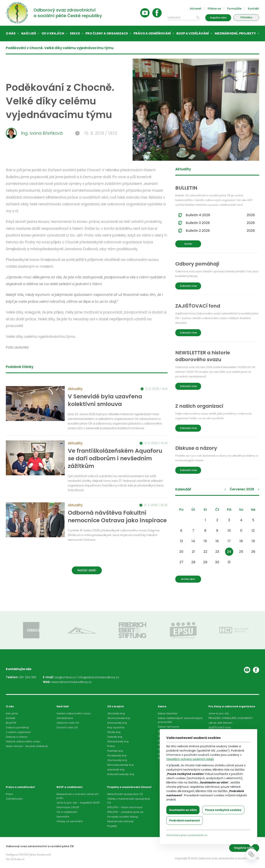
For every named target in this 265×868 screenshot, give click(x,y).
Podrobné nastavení (185, 820)
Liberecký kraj (116, 770)
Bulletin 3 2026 (220, 223)
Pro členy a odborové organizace (232, 706)
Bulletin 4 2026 (220, 215)
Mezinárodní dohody (120, 821)
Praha (111, 746)
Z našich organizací (18, 732)
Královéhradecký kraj (121, 774)
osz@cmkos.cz (65, 677)
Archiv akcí (188, 579)
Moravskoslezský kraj (120, 765)
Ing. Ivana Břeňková (34, 133)
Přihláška (246, 17)
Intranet (196, 9)
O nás (11, 33)
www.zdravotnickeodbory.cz (71, 682)
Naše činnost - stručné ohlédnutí (27, 746)
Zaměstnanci (65, 718)
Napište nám (218, 18)
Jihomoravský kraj (119, 718)
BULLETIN (11, 723)
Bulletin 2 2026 (220, 231)
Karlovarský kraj (117, 723)
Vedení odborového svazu (74, 713)
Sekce (75, 33)
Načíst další (87, 570)
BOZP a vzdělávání (193, 33)
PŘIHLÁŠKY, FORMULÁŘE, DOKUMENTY (231, 718)
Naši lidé (29, 33)
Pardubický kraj (117, 756)
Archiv (188, 244)
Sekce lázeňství (168, 713)
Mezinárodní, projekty (235, 33)
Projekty (112, 826)
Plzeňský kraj (115, 751)
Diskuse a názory (17, 737)
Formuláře (234, 9)
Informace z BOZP (68, 807)
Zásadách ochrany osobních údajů (190, 759)
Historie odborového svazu (23, 741)
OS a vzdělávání (67, 812)
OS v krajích (53, 33)
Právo (9, 794)
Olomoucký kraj (117, 760)
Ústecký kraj (115, 737)
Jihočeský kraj (116, 713)
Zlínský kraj (114, 732)
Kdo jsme (12, 713)
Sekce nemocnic (168, 727)
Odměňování (14, 799)
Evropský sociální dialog (123, 817)
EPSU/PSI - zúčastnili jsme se (125, 812)
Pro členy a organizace (107, 33)
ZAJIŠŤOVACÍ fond (220, 727)
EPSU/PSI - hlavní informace (125, 807)
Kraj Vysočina (116, 727)
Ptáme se (214, 9)
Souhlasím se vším (183, 810)
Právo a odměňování (152, 33)
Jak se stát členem (220, 723)
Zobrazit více (188, 286)
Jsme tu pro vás (219, 713)
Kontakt (253, 9)
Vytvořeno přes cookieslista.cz (187, 835)
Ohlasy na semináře (70, 821)
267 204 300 (28, 677)
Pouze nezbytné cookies (223, 810)
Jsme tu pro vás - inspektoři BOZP (78, 803)
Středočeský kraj (118, 741)
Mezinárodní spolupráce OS (125, 794)
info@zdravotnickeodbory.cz (99, 677)
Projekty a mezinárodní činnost (129, 787)
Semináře (63, 817)
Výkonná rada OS (68, 723)
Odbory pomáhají (17, 727)
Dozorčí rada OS (67, 727)
